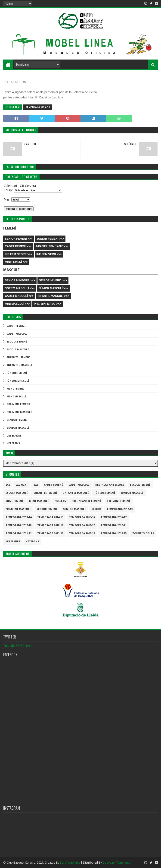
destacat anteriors (110, 485)
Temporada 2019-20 (82, 525)
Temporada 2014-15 (50, 517)
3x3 (36, 485)
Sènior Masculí (18, 428)
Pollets (60, 501)
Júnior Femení (17, 373)
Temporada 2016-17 (114, 517)
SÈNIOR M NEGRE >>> (20, 280)
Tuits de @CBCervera (18, 646)
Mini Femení (16, 389)
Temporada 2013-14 (19, 517)
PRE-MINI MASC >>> (48, 304)
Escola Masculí (18, 350)
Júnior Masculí (18, 381)
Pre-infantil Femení (86, 501)
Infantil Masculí (20, 365)
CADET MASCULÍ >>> (19, 296)
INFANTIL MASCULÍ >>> (53, 296)
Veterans (13, 443)
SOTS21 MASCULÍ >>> (20, 288)
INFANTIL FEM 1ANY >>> (52, 246)
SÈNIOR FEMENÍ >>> (19, 239)
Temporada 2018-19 (50, 525)
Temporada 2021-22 (19, 533)
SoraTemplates (70, 863)
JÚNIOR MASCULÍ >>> (53, 288)
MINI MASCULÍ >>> (17, 304)
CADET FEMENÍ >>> (18, 246)
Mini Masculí (17, 397)
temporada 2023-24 (82, 533)
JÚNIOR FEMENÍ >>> (50, 239)
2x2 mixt (22, 485)
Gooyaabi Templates (116, 863)
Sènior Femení (17, 420)
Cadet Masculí (17, 334)
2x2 (8, 485)
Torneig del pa (143, 533)
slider (96, 509)
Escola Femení (17, 342)
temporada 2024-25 (114, 533)
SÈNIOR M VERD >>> (53, 280)
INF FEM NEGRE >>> (19, 254)
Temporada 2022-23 (50, 533)
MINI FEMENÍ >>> (16, 262)
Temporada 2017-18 (19, 525)
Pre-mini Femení (18, 404)
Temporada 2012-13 (38, 107)
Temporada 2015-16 (82, 517)
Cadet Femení (16, 326)
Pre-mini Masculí (19, 412)
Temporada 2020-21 (114, 525)
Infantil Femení (19, 357)
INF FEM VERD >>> (49, 254)
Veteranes (14, 436)
